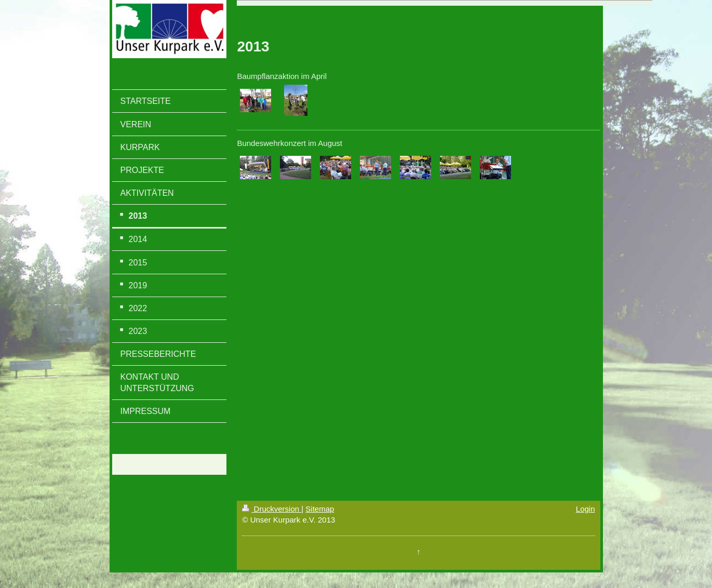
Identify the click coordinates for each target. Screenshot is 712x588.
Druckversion (272, 509)
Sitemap (320, 509)
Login (586, 509)
